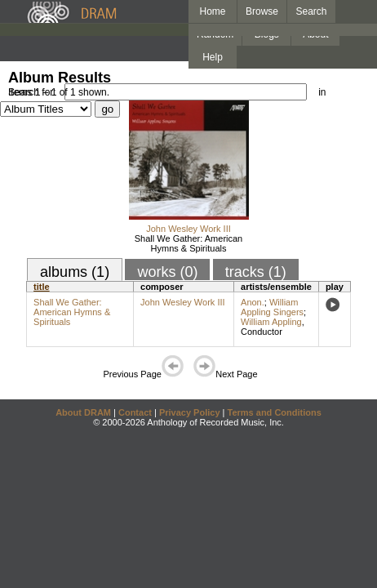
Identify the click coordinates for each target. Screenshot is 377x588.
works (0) (167, 272)
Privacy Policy (190, 412)
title (42, 287)
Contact (135, 412)
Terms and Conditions (275, 412)
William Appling (271, 322)
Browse (262, 11)
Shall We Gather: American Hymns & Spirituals (188, 243)
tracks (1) (256, 272)
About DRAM (83, 412)
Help (213, 57)
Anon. (253, 302)
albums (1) (75, 272)
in (322, 92)
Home (212, 11)
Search (312, 11)
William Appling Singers (272, 307)
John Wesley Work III (188, 229)
